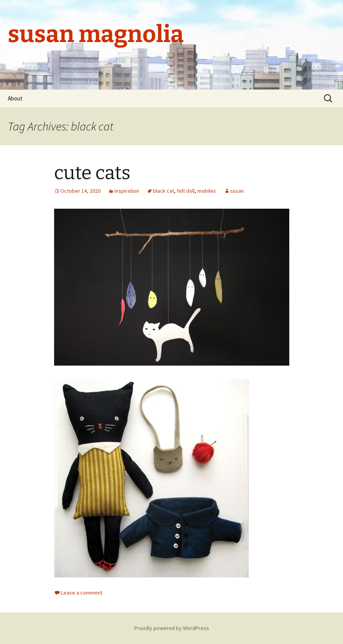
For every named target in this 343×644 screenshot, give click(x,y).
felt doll (186, 191)
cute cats (92, 173)
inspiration (127, 191)
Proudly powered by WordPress (172, 628)
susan (237, 191)
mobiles (207, 191)
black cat (164, 191)
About (15, 98)
